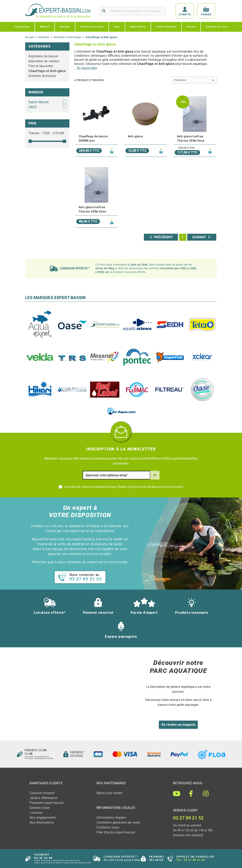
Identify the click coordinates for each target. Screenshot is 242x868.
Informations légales (111, 818)
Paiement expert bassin (47, 803)
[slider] (30, 141)
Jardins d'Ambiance (43, 798)
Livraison (36, 813)
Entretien (65, 27)
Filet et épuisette (41, 66)
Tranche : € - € (46, 133)
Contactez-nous (108, 827)
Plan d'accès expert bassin (116, 832)
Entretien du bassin (42, 76)
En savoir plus (87, 68)
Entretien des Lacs (217, 27)
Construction (22, 27)
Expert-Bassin (39, 102)
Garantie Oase (40, 808)
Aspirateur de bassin (43, 56)
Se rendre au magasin (178, 725)
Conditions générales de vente (118, 822)
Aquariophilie (138, 27)
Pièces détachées (166, 27)
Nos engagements (43, 818)
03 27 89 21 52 (194, 860)
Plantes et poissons (92, 27)
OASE (33, 107)
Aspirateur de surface (44, 61)
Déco (117, 27)
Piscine (191, 27)
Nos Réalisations (42, 822)
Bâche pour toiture (109, 793)
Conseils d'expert (42, 793)
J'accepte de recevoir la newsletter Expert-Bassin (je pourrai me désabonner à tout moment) (123, 487)
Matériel (45, 27)
